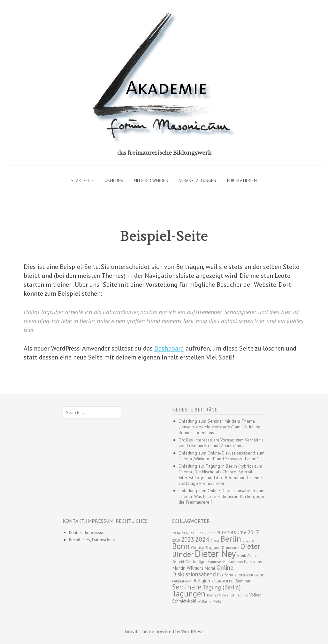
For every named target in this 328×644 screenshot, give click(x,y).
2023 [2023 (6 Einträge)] (187, 539)
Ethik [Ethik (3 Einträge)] (242, 555)
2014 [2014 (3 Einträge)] (221, 533)
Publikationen (242, 181)
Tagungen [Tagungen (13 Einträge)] (189, 594)
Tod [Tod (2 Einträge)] (232, 595)
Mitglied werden (151, 181)
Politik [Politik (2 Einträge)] (259, 575)
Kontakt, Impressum (87, 532)
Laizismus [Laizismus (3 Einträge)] (253, 562)
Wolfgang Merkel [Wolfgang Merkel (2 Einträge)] (210, 601)
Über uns (114, 181)
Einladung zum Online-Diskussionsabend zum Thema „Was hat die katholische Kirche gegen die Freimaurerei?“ (222, 496)
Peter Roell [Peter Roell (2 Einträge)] (245, 575)
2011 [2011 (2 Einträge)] (194, 533)
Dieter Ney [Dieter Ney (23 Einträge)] (215, 553)
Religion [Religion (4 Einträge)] (202, 581)
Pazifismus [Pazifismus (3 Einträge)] (227, 575)
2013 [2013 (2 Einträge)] (212, 533)
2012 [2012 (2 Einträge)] (203, 533)
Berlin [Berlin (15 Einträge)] (231, 539)
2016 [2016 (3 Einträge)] (242, 533)
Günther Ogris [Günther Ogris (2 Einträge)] (196, 562)
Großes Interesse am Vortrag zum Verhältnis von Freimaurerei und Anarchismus (221, 443)
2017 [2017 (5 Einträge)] (253, 532)
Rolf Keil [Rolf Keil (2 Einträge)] (229, 581)
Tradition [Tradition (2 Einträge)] (242, 595)
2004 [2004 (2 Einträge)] (176, 533)
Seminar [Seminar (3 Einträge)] (243, 581)
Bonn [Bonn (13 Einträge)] (181, 546)
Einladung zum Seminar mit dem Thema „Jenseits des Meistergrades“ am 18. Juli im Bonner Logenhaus (219, 427)
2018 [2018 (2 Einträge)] (176, 540)
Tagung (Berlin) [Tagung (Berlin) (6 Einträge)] (222, 587)
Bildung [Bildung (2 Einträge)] (248, 540)
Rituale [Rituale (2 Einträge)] (217, 581)
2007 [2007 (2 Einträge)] (185, 533)
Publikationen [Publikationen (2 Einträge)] (182, 581)
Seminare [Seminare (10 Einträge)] (187, 587)
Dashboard (169, 348)
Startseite (83, 181)
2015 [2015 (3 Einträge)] (232, 533)
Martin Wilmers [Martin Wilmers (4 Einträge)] (188, 568)
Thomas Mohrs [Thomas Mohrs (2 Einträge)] (217, 595)
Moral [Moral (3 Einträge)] (210, 568)
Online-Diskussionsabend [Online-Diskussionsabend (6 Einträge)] (204, 571)
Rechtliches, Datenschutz (92, 540)
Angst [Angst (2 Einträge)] (215, 540)
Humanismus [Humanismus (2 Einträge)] (233, 562)
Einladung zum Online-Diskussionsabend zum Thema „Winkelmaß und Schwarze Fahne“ (221, 456)
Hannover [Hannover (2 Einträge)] (215, 562)
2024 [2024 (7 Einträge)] (202, 539)
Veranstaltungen (198, 181)
